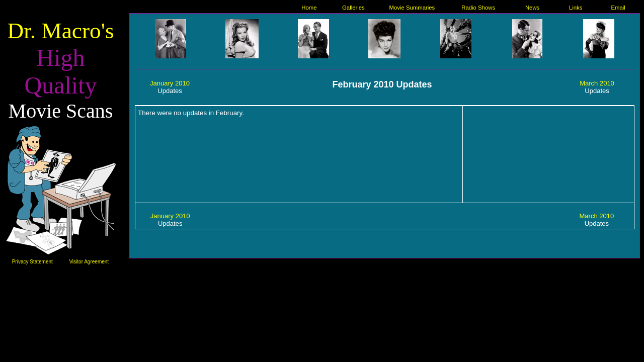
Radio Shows (478, 8)
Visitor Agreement (89, 262)
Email (618, 8)
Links (576, 8)
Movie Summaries (412, 8)
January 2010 (170, 83)
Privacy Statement (32, 262)
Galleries (353, 8)
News (532, 8)
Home (309, 8)
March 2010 (597, 83)
